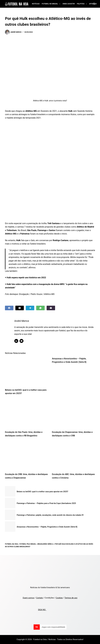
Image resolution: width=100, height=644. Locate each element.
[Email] (51, 308)
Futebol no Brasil (52, 4)
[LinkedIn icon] (19, 341)
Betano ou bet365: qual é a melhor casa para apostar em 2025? (42, 492)
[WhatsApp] (40, 308)
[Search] (94, 4)
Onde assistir (69, 4)
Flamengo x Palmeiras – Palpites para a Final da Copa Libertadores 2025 (46, 503)
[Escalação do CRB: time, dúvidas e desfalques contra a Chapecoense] (26, 456)
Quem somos (28, 598)
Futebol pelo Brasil (28, 544)
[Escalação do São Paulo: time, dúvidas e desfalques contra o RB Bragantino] (26, 413)
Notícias (36, 4)
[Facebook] (9, 308)
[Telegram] (30, 308)
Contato (40, 598)
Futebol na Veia (11, 544)
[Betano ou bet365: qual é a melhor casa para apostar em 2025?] (26, 371)
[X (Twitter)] (20, 308)
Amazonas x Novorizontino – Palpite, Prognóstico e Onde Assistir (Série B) (47, 527)
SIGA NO (42, 610)
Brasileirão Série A (45, 544)
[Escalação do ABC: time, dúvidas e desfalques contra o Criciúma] (74, 456)
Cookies (59, 598)
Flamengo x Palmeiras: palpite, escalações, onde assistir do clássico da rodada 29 (50, 515)
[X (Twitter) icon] (24, 341)
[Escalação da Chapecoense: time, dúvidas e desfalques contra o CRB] (74, 413)
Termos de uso (71, 598)
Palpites (82, 4)
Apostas (93, 4)
